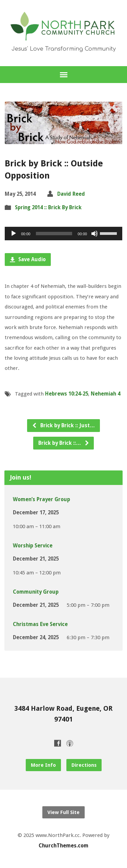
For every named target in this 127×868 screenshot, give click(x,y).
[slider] (54, 234)
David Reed (71, 194)
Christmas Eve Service (40, 624)
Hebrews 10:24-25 (67, 394)
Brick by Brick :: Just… (63, 426)
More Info (43, 765)
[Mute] (94, 234)
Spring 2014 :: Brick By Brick (48, 208)
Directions (84, 765)
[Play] (14, 234)
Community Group (36, 592)
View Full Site (63, 812)
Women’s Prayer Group (41, 499)
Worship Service (33, 546)
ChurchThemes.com (63, 846)
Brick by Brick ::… (64, 443)
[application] (63, 234)
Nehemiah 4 (105, 394)
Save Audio (28, 260)
